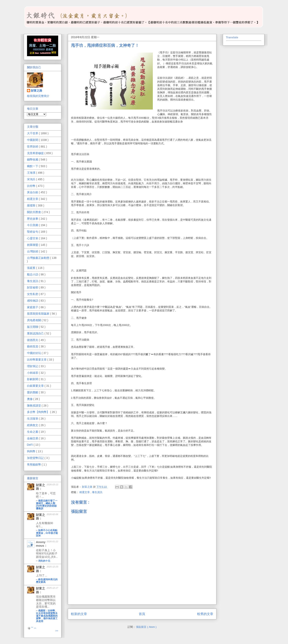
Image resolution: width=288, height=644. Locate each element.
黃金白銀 (33, 192)
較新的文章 (79, 614)
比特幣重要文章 (37, 360)
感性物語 (33, 301)
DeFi (30, 445)
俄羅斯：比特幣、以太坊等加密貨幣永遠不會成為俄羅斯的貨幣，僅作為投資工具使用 (47, 616)
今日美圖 (33, 225)
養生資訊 (97, 492)
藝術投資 (33, 346)
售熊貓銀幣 (34, 465)
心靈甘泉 (33, 238)
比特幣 (32, 186)
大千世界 (33, 133)
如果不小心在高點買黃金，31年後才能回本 (47, 533)
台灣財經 (33, 251)
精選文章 (85, 492)
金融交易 (33, 438)
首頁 (142, 614)
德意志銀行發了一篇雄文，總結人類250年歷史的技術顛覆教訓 (47, 505)
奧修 (30, 399)
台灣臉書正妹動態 (39, 258)
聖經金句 (33, 232)
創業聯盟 (33, 245)
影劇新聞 (33, 379)
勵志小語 (33, 274)
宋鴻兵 (32, 179)
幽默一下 (33, 166)
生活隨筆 (33, 419)
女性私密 (33, 294)
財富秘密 (33, 287)
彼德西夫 (33, 340)
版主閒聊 (33, 327)
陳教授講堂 (34, 406)
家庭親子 (33, 307)
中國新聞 (33, 140)
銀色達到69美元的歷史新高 (47, 581)
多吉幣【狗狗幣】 (39, 412)
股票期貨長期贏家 (39, 314)
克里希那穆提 (36, 153)
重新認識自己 (36, 333)
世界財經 (33, 147)
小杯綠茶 (33, 373)
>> (57, 631)
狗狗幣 (32, 451)
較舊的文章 (205, 614)
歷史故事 (33, 219)
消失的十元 (44, 561)
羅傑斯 (32, 205)
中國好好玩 (34, 353)
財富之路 (37, 91)
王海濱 (32, 173)
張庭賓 (32, 268)
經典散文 (33, 425)
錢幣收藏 (33, 160)
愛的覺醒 (33, 392)
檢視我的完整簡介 (38, 96)
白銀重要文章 (36, 386)
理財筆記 (33, 366)
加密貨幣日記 (36, 458)
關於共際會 (34, 212)
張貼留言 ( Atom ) (146, 627)
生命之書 (33, 432)
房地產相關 (34, 320)
